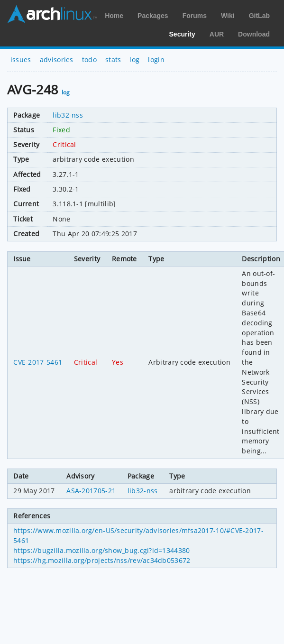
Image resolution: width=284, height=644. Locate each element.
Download (254, 34)
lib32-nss (68, 115)
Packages (153, 16)
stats (113, 60)
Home (114, 16)
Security (182, 34)
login (156, 60)
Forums (195, 16)
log (134, 60)
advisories (57, 60)
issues (21, 60)
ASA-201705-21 (91, 491)
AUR (217, 34)
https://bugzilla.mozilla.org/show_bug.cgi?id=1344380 (101, 550)
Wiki (228, 16)
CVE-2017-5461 (38, 362)
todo (89, 60)
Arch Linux (52, 14)
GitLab (259, 16)
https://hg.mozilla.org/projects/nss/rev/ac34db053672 (102, 560)
